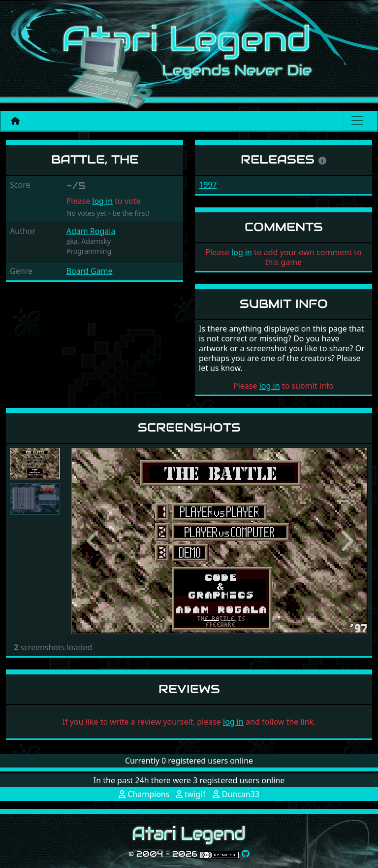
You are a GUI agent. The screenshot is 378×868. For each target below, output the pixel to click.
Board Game (90, 271)
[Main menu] (357, 121)
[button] (94, 541)
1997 (208, 185)
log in (102, 201)
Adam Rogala (91, 231)
